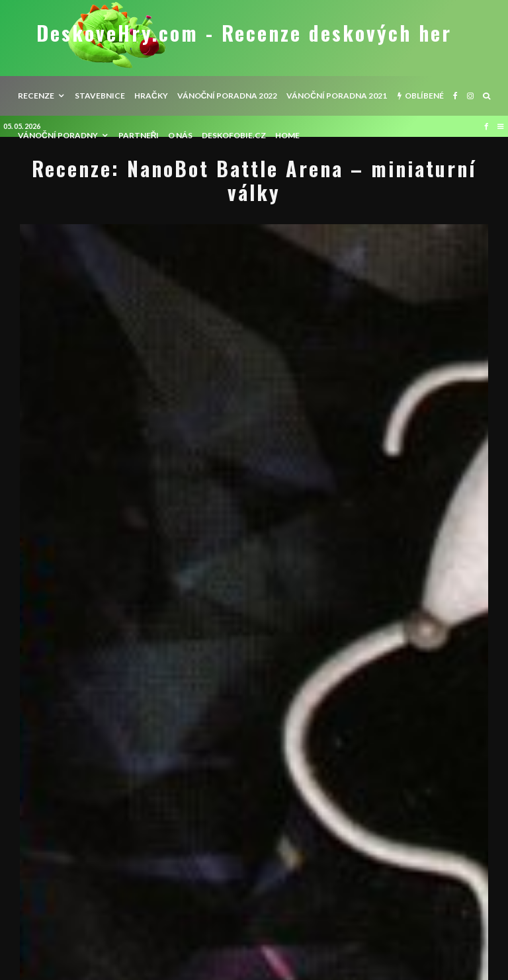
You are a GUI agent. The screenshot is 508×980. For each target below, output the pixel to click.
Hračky (151, 96)
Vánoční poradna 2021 (337, 96)
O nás (180, 135)
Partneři (139, 135)
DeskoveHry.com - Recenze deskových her (244, 33)
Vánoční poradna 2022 (228, 96)
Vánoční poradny (58, 135)
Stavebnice (100, 96)
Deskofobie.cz (234, 135)
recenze (36, 96)
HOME (287, 135)
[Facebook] (455, 96)
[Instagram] (470, 96)
